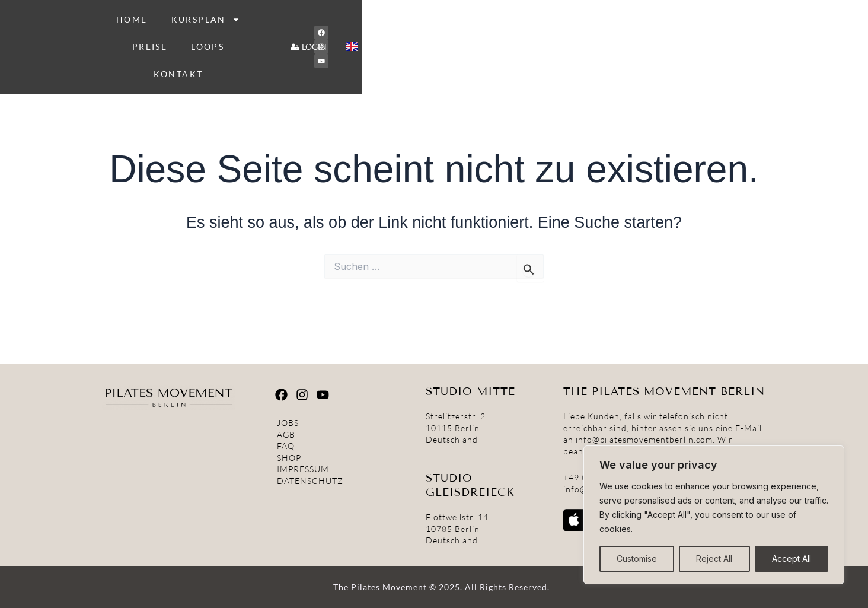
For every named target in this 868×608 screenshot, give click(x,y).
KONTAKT (595, 29)
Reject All (714, 558)
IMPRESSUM (303, 471)
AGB (286, 436)
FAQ (286, 448)
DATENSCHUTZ (310, 483)
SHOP (289, 459)
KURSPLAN (396, 29)
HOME (322, 29)
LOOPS (529, 29)
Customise (637, 558)
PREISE (472, 29)
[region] (714, 515)
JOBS (288, 424)
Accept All (792, 558)
